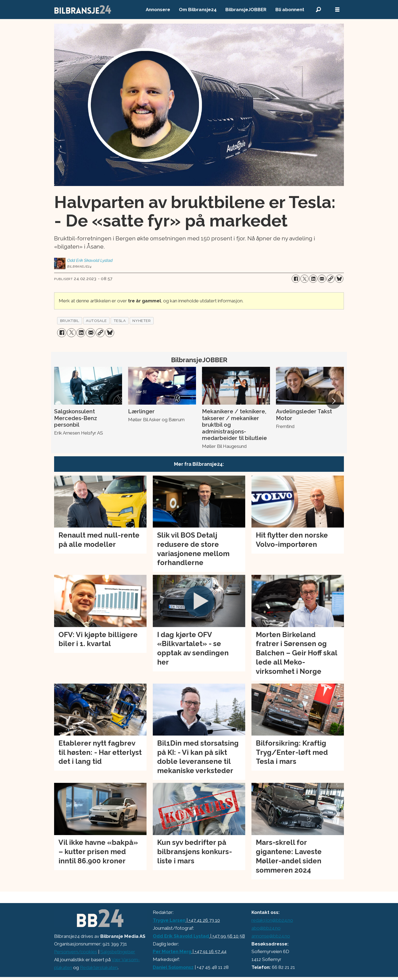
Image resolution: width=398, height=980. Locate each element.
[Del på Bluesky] (339, 279)
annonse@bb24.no (271, 936)
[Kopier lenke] (331, 279)
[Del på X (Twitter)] (304, 279)
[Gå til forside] (83, 10)
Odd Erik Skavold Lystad (181, 936)
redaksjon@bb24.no (272, 920)
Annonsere (158, 10)
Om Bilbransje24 (198, 10)
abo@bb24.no (266, 928)
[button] (333, 401)
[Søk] (318, 10)
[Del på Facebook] (296, 279)
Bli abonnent (290, 10)
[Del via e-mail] (322, 279)
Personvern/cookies (76, 952)
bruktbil (70, 321)
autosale (96, 321)
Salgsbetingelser (118, 952)
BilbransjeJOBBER (246, 10)
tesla (120, 321)
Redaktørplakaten (99, 967)
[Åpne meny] (337, 10)
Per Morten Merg (172, 951)
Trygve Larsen (169, 920)
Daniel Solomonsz (173, 967)
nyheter (142, 321)
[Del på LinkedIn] (313, 279)
